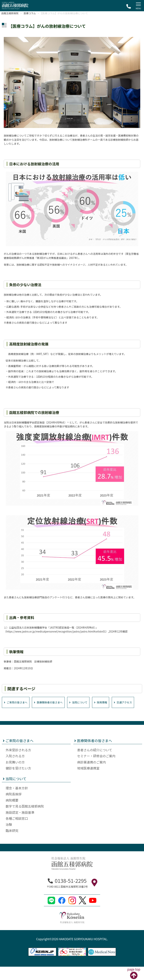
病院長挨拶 (14, 807)
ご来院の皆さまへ (17, 702)
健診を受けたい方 (18, 782)
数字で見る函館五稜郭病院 (25, 820)
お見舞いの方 (15, 776)
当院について (85, 702)
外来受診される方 (18, 763)
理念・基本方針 (17, 801)
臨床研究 (12, 844)
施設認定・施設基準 (20, 826)
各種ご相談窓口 (17, 832)
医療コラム (32, 13)
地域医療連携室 (88, 782)
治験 (9, 838)
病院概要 (12, 814)
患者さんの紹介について (95, 763)
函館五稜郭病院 (11, 13)
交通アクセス (14, 716)
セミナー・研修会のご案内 (96, 769)
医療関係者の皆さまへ (52, 702)
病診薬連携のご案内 (91, 776)
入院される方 (15, 769)
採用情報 (109, 702)
